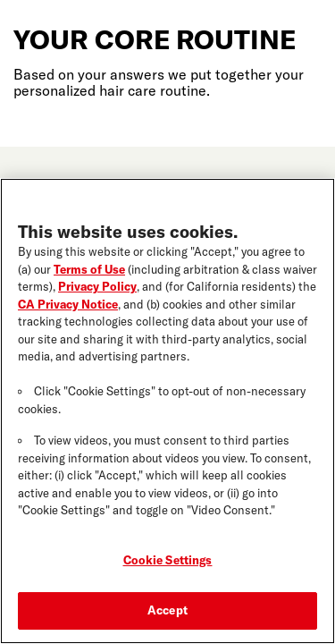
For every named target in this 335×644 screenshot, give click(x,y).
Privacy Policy (97, 289)
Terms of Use (89, 271)
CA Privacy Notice (68, 306)
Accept (167, 613)
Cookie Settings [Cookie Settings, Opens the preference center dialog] (168, 563)
